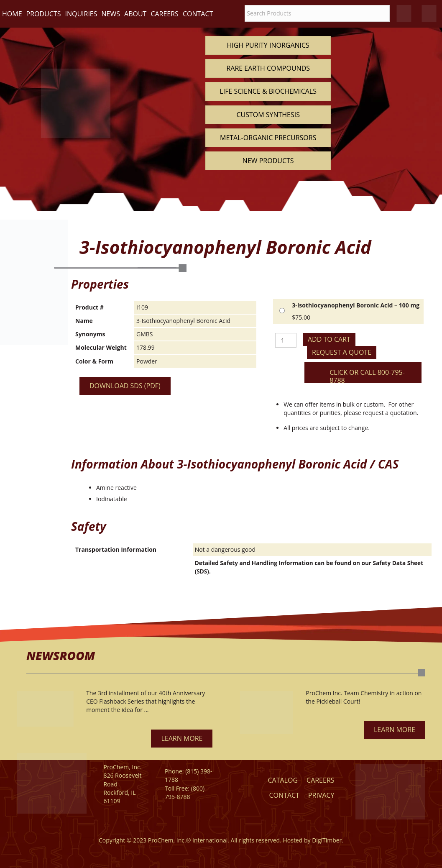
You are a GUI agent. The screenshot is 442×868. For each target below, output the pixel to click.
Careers (165, 14)
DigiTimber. (328, 840)
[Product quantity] (286, 340)
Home (12, 14)
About (135, 14)
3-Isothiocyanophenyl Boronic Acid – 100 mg (356, 305)
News (111, 14)
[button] (182, 739)
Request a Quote (342, 352)
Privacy (321, 795)
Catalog (283, 780)
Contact (198, 14)
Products (44, 14)
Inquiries (81, 14)
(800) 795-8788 (185, 792)
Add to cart (329, 339)
